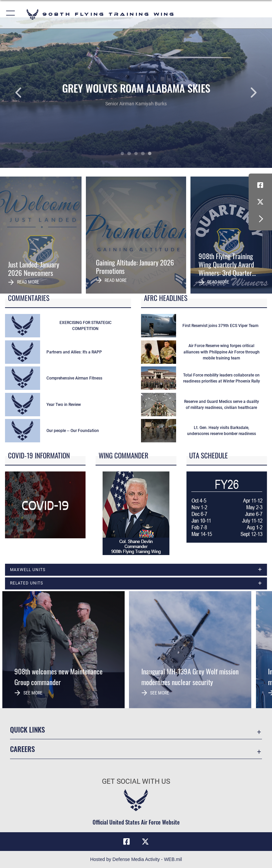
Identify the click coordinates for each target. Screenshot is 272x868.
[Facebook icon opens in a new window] (260, 185)
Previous (27, 93)
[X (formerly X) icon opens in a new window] (260, 202)
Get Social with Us (136, 781)
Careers (22, 749)
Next (245, 93)
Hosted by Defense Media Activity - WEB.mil (136, 859)
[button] (11, 14)
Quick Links (27, 729)
